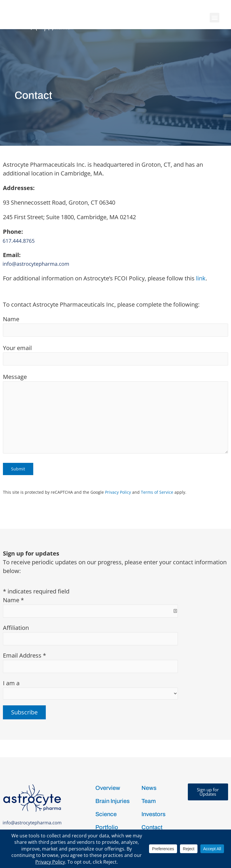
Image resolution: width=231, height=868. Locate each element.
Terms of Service (157, 463)
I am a (11, 654)
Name (116, 297)
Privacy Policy (118, 463)
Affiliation (16, 599)
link (201, 249)
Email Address (24, 626)
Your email (116, 326)
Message (116, 385)
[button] (215, 18)
